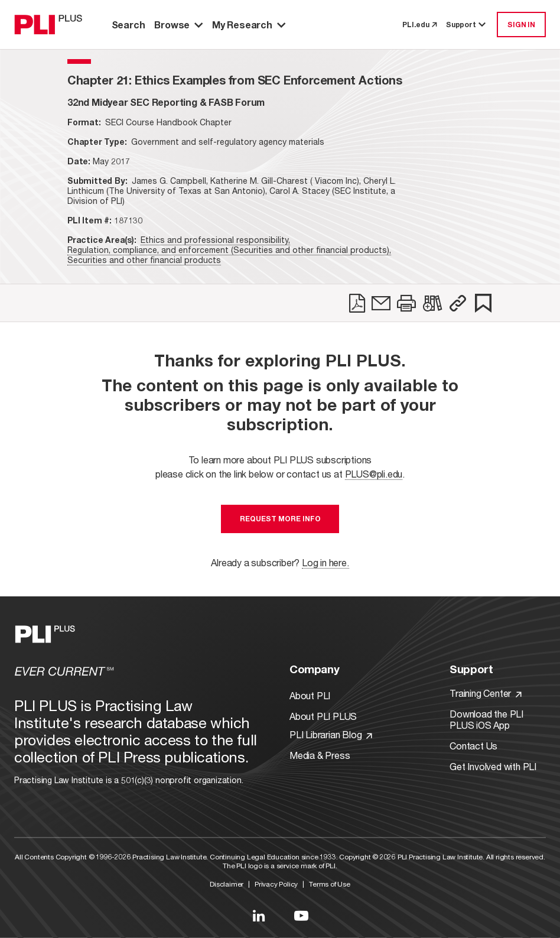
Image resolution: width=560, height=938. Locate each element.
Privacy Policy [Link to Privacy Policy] (276, 884)
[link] (357, 303)
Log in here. (325, 562)
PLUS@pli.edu (374, 474)
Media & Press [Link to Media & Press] (320, 755)
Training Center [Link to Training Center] (486, 693)
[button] (458, 303)
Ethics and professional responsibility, (215, 240)
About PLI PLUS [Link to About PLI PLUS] (323, 716)
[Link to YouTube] (301, 916)
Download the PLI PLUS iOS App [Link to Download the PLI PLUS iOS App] (486, 719)
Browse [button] (178, 25)
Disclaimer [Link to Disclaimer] (227, 884)
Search (128, 25)
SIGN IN (521, 25)
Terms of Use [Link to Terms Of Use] (330, 884)
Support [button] (467, 25)
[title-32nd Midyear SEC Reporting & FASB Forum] (166, 102)
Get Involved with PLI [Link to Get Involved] (493, 766)
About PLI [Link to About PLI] (310, 695)
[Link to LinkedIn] (259, 916)
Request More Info (280, 519)
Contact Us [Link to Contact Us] (473, 746)
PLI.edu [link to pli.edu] (419, 25)
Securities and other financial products (144, 260)
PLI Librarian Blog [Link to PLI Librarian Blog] (331, 734)
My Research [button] (249, 25)
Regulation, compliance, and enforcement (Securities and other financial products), (229, 250)
